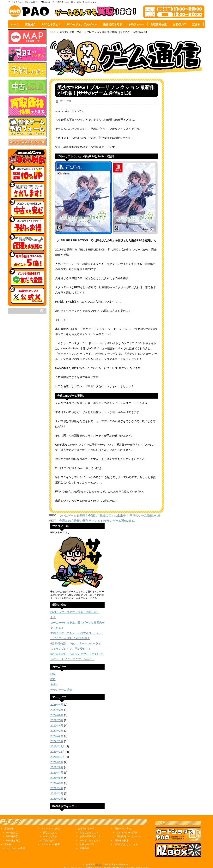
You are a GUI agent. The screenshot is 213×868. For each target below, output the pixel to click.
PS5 (53, 679)
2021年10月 (58, 757)
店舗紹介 (30, 24)
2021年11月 (58, 752)
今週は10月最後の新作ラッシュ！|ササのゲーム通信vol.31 (97, 521)
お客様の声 (180, 24)
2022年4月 (57, 726)
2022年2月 (57, 736)
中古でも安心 (50, 836)
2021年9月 (57, 762)
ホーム (15, 24)
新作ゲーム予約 (123, 829)
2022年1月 (57, 741)
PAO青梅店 (12, 836)
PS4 (53, 674)
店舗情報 (9, 829)
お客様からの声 (86, 829)
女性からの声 (87, 844)
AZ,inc (99, 865)
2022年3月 (57, 731)
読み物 (196, 24)
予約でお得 (49, 841)
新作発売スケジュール (128, 836)
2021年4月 (57, 788)
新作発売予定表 (113, 24)
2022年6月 (57, 715)
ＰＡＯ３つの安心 (50, 829)
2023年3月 (57, 710)
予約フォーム (136, 24)
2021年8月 (57, 767)
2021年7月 (57, 773)
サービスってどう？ (90, 841)
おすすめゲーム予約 (127, 833)
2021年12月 (58, 746)
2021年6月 (57, 778)
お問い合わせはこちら (126, 844)
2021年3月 (57, 793)
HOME (52, 32)
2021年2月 (57, 799)
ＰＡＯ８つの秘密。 (52, 844)
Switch (54, 684)
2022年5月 (57, 720)
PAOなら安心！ (51, 24)
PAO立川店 (12, 833)
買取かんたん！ (51, 833)
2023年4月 (57, 705)
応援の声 (84, 848)
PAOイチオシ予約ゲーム (82, 24)
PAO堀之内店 (13, 841)
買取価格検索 (159, 24)
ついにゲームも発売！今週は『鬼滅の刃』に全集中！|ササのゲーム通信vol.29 (110, 515)
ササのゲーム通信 (61, 690)
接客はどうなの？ (89, 833)
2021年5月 (57, 783)
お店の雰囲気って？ (90, 836)
